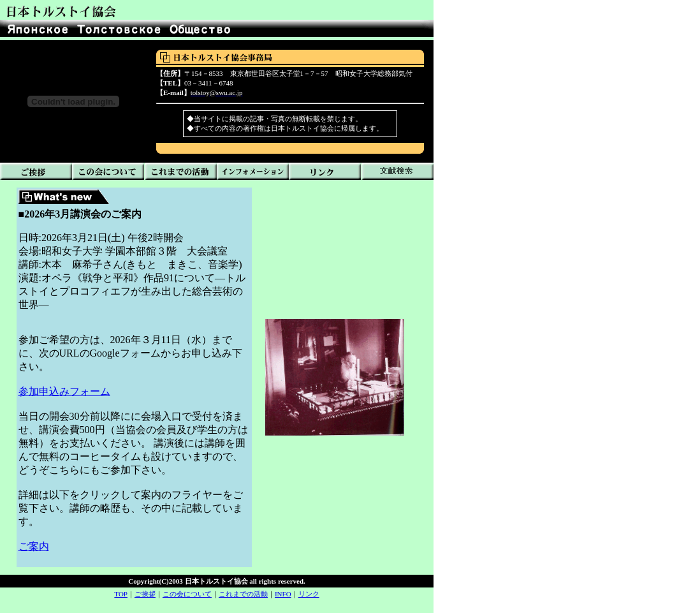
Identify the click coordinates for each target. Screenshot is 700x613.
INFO (283, 594)
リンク (309, 594)
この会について (187, 594)
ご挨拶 (145, 594)
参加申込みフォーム (64, 391)
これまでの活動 (243, 594)
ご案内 (34, 546)
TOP (121, 594)
